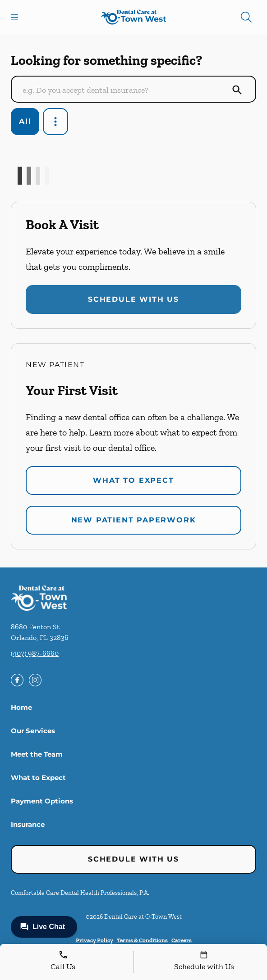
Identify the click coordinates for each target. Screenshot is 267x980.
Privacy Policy (94, 940)
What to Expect (133, 480)
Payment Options (42, 801)
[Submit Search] (237, 90)
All (25, 121)
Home (21, 707)
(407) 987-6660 (35, 653)
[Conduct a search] (125, 90)
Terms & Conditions (142, 940)
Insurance (28, 824)
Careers (182, 940)
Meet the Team (37, 754)
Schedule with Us (133, 299)
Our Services (33, 731)
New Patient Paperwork (134, 520)
